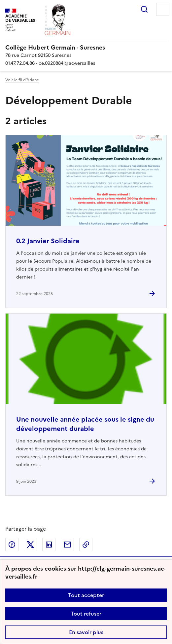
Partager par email (67, 545)
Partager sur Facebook (12, 545)
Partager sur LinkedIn (49, 545)
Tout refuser (86, 614)
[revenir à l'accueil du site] (86, 48)
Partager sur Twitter (30, 545)
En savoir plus (86, 632)
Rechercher (144, 9)
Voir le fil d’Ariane (22, 80)
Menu (163, 9)
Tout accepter (86, 595)
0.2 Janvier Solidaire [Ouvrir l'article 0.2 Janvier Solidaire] (48, 241)
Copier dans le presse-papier (86, 545)
